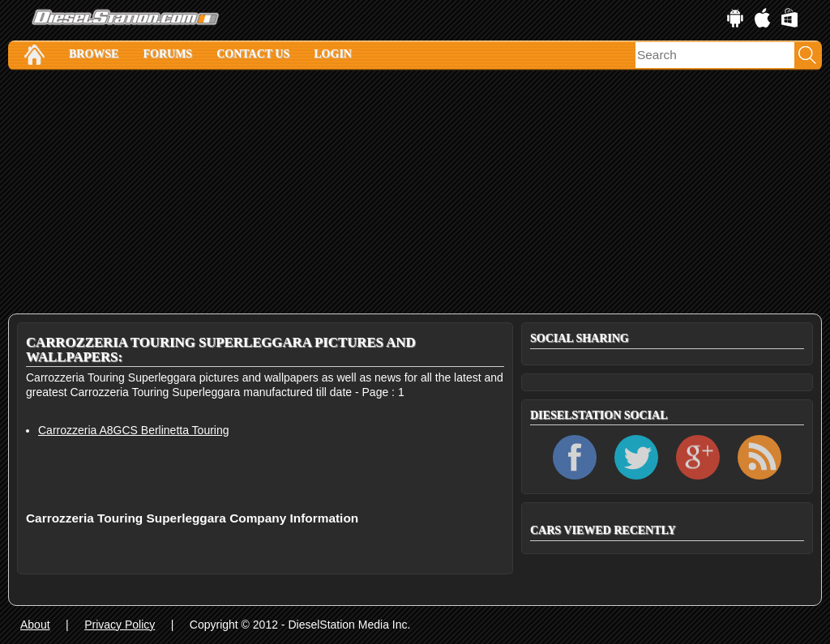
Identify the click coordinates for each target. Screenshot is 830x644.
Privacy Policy (120, 625)
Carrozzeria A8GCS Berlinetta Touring (134, 430)
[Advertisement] (415, 192)
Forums (167, 54)
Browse (94, 54)
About (35, 625)
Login (333, 54)
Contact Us (253, 54)
